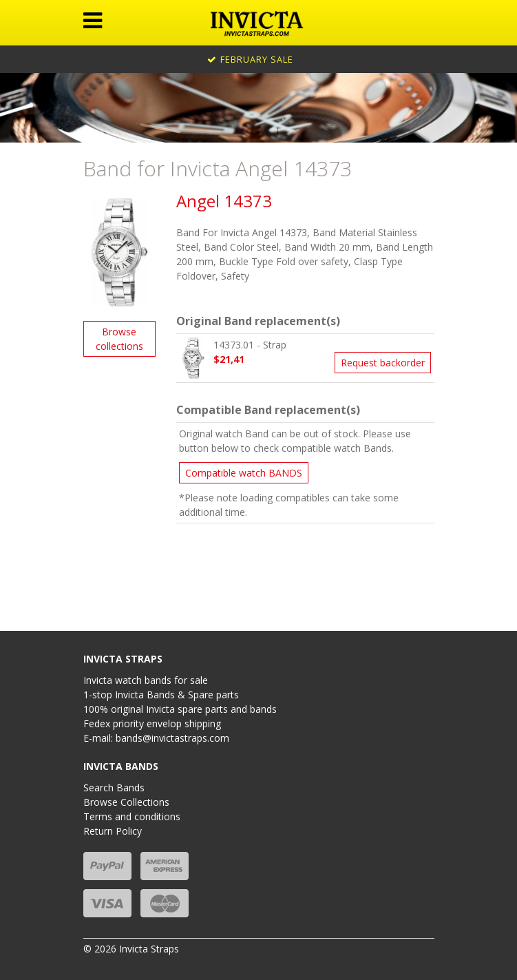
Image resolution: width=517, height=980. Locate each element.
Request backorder (383, 363)
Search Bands (114, 788)
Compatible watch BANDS (244, 473)
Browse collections (119, 339)
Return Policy (113, 831)
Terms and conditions (132, 816)
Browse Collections (126, 802)
